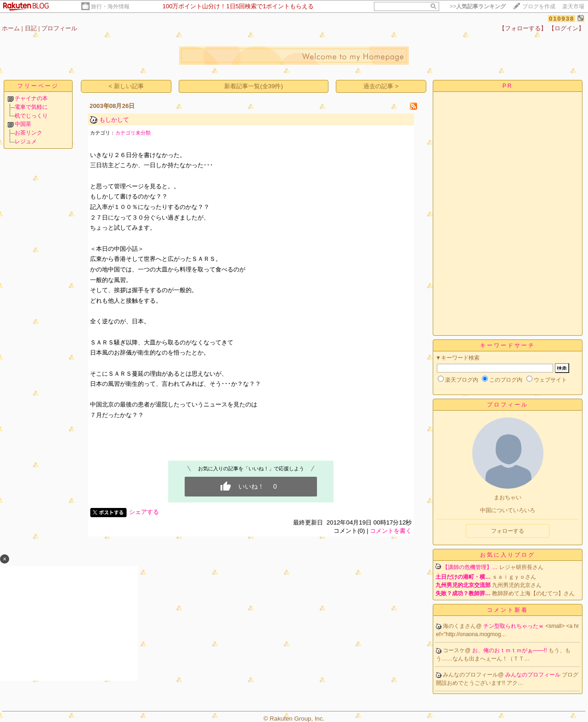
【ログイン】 (566, 28)
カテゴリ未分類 (133, 133)
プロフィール (59, 28)
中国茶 (23, 124)
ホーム (11, 28)
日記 (31, 28)
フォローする (508, 531)
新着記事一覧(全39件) (254, 86)
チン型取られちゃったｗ (514, 626)
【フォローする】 (523, 28)
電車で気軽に (31, 107)
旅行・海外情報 (110, 6)
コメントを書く (391, 531)
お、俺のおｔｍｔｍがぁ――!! (510, 650)
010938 (562, 19)
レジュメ (26, 141)
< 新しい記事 (126, 86)
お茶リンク (28, 133)
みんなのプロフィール (534, 675)
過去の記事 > (381, 86)
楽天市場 (573, 6)
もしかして (114, 120)
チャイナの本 (31, 98)
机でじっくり (31, 116)
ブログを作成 (539, 6)
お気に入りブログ (508, 555)
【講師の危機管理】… (470, 567)
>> (478, 6)
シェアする (144, 512)
